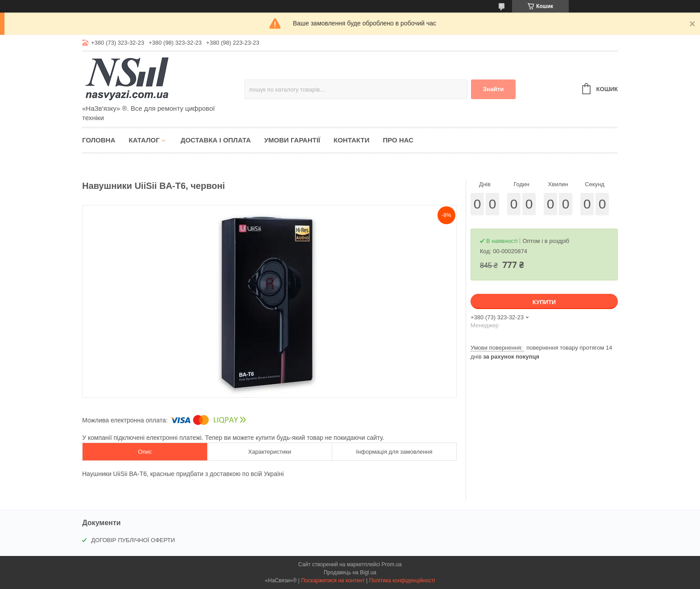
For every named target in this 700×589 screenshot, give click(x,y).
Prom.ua (392, 564)
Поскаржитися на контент (333, 581)
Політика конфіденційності (402, 581)
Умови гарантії (292, 140)
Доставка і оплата (215, 140)
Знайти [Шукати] (494, 89)
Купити (544, 302)
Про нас (398, 140)
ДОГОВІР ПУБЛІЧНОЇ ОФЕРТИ (133, 540)
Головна (99, 140)
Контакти (351, 140)
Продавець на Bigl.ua (350, 572)
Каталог (144, 140)
